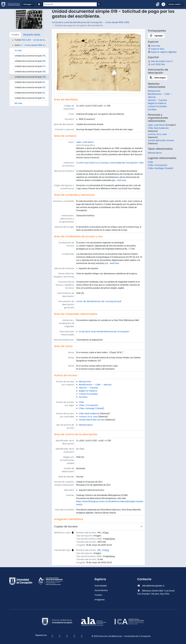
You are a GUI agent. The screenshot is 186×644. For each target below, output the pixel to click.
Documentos (101, 590)
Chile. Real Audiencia (89, 414)
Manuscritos (85, 382)
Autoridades (101, 586)
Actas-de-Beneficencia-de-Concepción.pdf (99, 301)
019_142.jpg (103, 550)
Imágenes (100, 600)
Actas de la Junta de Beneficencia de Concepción (77, 22)
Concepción (92, 405)
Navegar (28, 4)
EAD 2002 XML (156, 64)
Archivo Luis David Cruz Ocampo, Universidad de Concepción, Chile (110, 163)
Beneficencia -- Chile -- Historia (95, 385)
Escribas (83, 397)
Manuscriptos (86, 425)
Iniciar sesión (175, 4)
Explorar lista (156, 49)
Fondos (98, 595)
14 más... (19, 50)
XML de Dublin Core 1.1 (160, 61)
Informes (154, 46)
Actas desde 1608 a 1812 (117, 22)
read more (121, 180)
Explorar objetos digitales (162, 52)
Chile (81, 402)
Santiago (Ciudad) (95, 408)
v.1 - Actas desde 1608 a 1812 (34, 45)
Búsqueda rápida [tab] (32, 35)
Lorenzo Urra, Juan (88, 417)
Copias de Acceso (66, 526)
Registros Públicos (88, 391)
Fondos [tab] (15, 35)
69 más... (19, 103)
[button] (158, 4)
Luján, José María (85, 142)
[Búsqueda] (70, 4)
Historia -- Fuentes (88, 388)
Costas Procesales (88, 394)
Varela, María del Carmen (92, 420)
